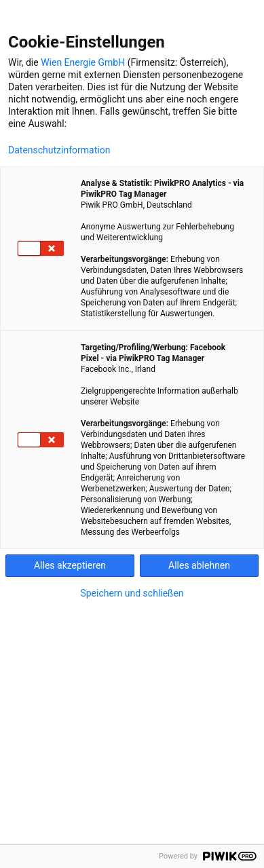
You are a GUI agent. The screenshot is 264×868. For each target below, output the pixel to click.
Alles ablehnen (199, 565)
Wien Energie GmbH (83, 62)
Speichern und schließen (132, 593)
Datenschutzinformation (59, 150)
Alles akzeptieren (70, 565)
